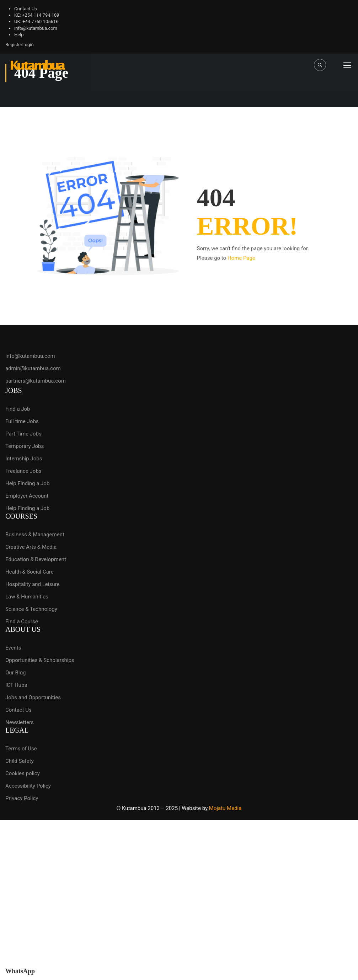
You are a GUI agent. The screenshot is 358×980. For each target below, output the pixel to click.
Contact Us (26, 9)
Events (13, 648)
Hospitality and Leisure (32, 584)
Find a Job (18, 409)
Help (19, 35)
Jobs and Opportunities (33, 697)
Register (14, 45)
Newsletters (20, 722)
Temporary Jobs (25, 446)
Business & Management (35, 535)
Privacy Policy (22, 798)
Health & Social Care (30, 572)
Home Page (241, 258)
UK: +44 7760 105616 (36, 21)
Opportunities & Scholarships (40, 660)
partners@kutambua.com (36, 381)
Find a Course (22, 622)
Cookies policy (23, 773)
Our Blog (15, 673)
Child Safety (20, 761)
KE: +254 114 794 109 (37, 15)
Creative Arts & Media (31, 547)
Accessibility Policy (28, 786)
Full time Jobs (22, 421)
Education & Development (36, 559)
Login (28, 45)
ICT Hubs (16, 685)
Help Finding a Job (27, 483)
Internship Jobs (24, 459)
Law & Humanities (27, 597)
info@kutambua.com (36, 28)
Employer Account (27, 496)
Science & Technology (31, 609)
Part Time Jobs (23, 434)
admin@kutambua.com (33, 368)
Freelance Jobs (23, 471)
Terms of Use (21, 749)
